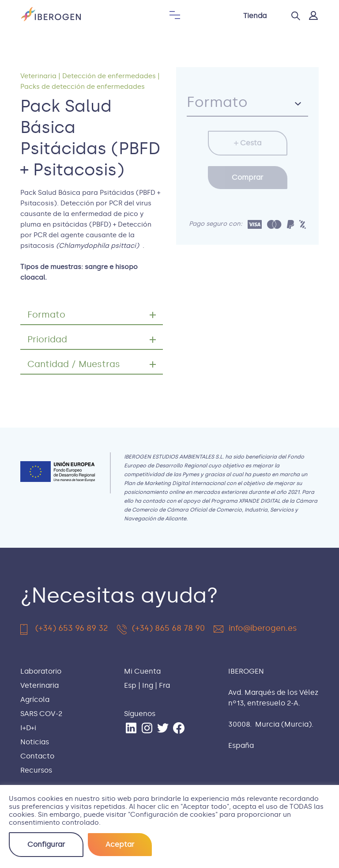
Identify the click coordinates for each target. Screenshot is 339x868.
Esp (130, 685)
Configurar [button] (46, 844)
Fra (164, 685)
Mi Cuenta (142, 671)
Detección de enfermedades (109, 76)
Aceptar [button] (120, 844)
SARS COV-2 (41, 714)
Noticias (35, 742)
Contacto (37, 756)
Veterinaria (38, 76)
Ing (148, 685)
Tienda (255, 16)
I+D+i (28, 728)
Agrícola (35, 699)
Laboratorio (41, 671)
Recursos (36, 770)
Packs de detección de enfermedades (83, 87)
